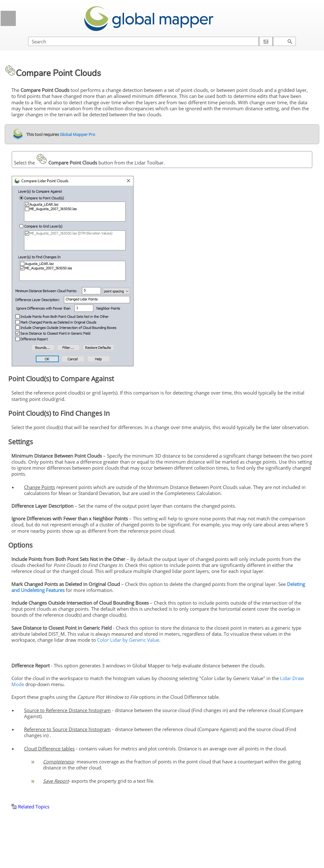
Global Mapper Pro (77, 134)
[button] (266, 41)
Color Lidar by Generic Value (128, 640)
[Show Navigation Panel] (8, 18)
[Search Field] (162, 41)
